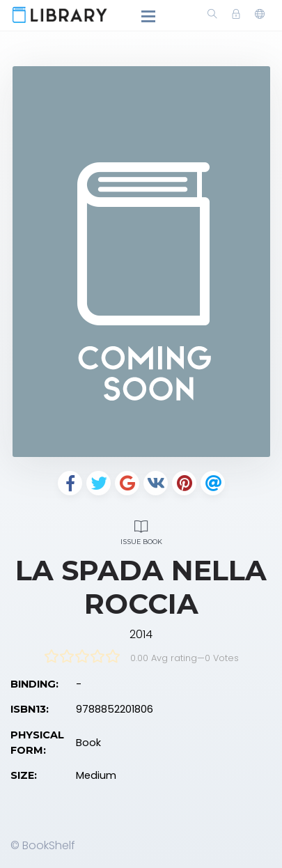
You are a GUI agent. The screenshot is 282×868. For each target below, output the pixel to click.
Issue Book (141, 530)
